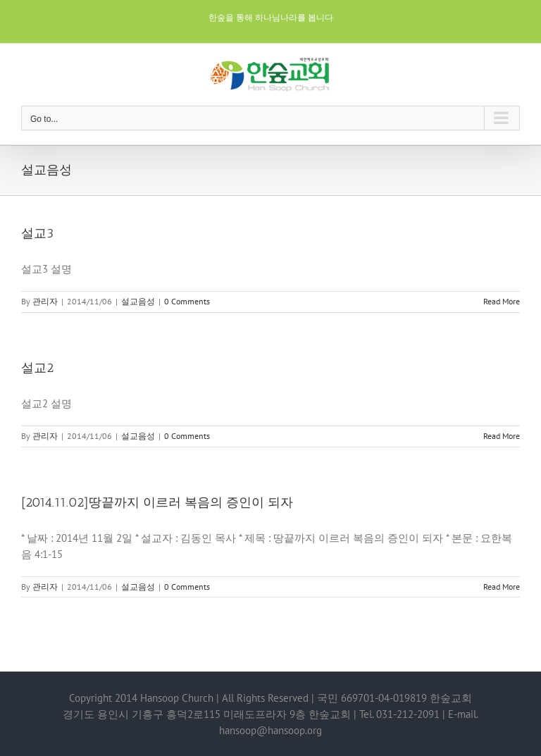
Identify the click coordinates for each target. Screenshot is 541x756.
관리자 (45, 301)
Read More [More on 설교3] (502, 301)
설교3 (37, 233)
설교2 (37, 368)
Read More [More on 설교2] (502, 436)
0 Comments (187, 301)
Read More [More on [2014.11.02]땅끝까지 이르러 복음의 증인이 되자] (502, 587)
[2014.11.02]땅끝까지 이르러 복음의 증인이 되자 (157, 502)
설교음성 (138, 301)
